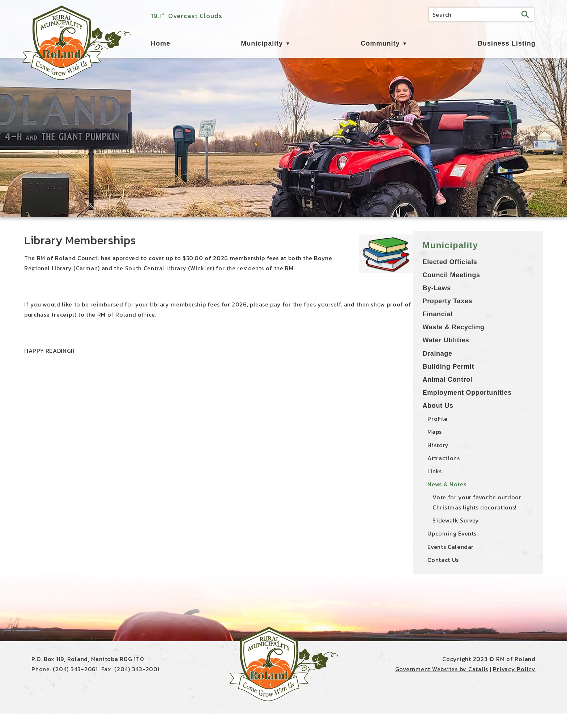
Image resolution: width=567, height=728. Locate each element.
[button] (525, 14)
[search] (481, 14)
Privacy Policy (514, 683)
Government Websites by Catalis (442, 683)
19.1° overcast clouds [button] (187, 16)
